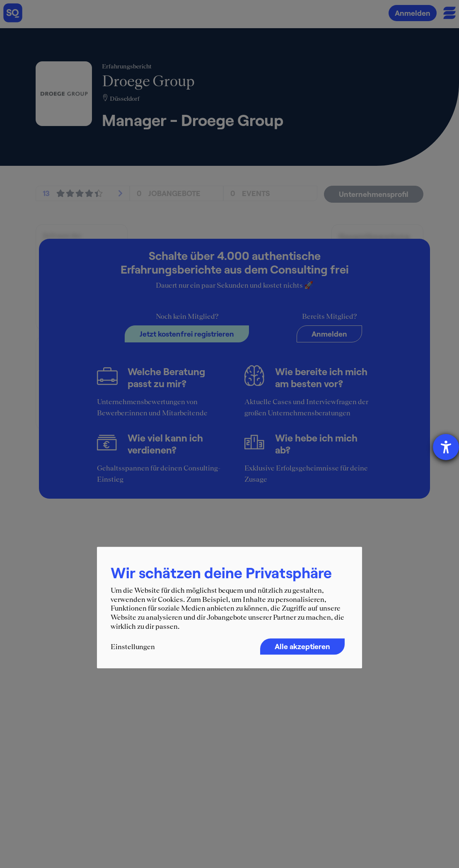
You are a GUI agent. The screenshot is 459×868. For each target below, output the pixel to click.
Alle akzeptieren (302, 646)
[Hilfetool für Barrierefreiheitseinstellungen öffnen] (446, 447)
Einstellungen (133, 647)
